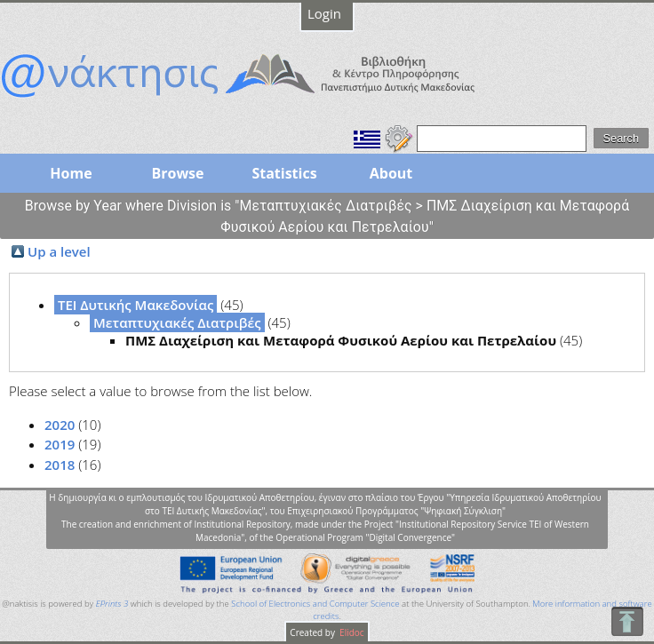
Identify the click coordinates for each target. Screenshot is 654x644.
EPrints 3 (112, 604)
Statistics (284, 173)
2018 (60, 465)
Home (71, 173)
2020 (60, 425)
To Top (627, 621)
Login (324, 13)
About (391, 173)
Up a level (59, 251)
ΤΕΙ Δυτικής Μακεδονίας (136, 305)
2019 (60, 444)
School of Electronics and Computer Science (315, 604)
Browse (177, 173)
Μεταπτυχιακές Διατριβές (177, 322)
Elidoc (351, 632)
